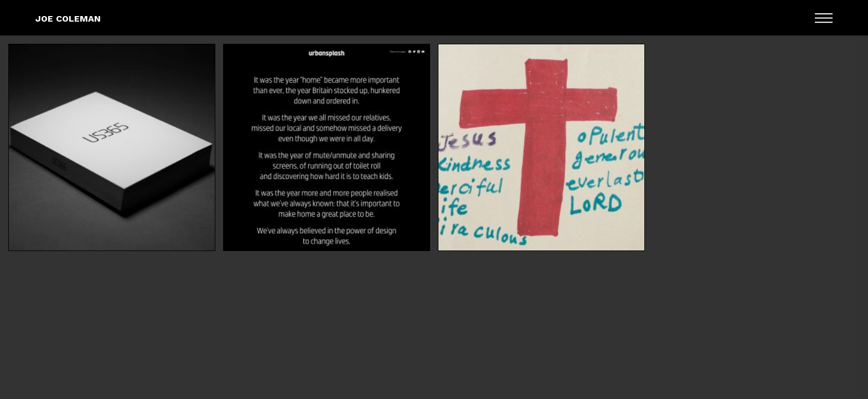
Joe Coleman (68, 19)
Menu (824, 18)
